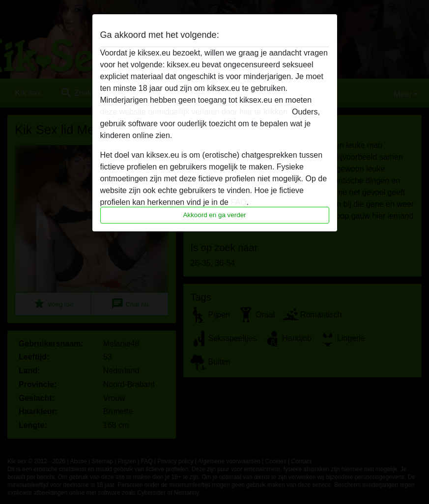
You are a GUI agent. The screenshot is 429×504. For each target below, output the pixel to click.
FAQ (238, 202)
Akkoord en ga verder (214, 215)
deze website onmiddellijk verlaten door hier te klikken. (195, 112)
